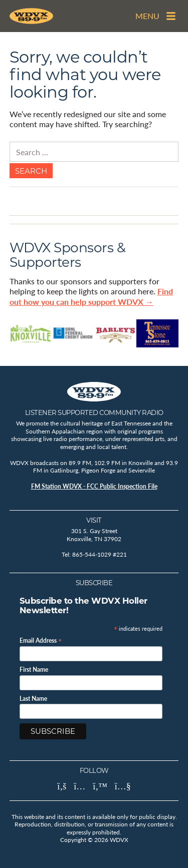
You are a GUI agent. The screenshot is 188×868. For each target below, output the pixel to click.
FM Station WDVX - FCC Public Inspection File (94, 486)
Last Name (33, 699)
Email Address (41, 640)
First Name (34, 670)
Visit (94, 520)
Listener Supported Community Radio (94, 412)
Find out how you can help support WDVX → (91, 296)
